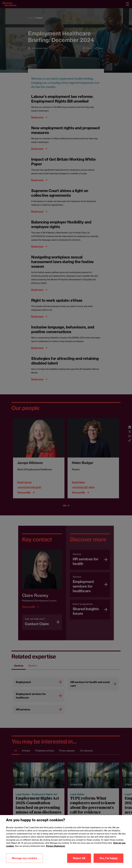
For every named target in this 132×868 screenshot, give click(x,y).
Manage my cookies (24, 858)
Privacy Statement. (56, 846)
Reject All (79, 858)
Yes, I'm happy (108, 858)
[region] (66, 842)
